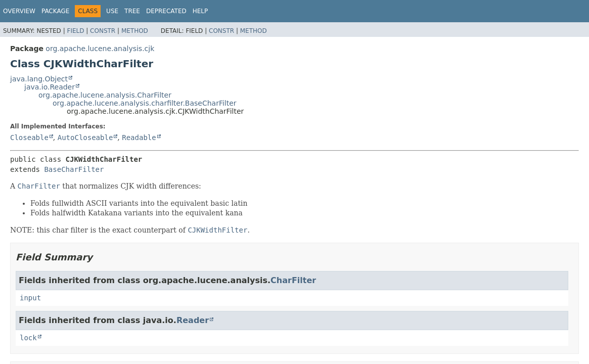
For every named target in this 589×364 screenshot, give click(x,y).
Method (135, 31)
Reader (193, 320)
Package (55, 11)
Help (200, 11)
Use (112, 11)
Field (75, 31)
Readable (139, 138)
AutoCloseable (85, 138)
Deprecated (166, 11)
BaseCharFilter (74, 169)
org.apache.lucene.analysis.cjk (100, 49)
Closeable (29, 138)
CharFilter (293, 280)
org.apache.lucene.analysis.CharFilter (105, 95)
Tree (132, 11)
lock (28, 338)
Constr (103, 31)
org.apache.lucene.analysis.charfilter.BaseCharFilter (145, 103)
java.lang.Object (39, 79)
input (30, 298)
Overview (19, 11)
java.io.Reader (50, 87)
